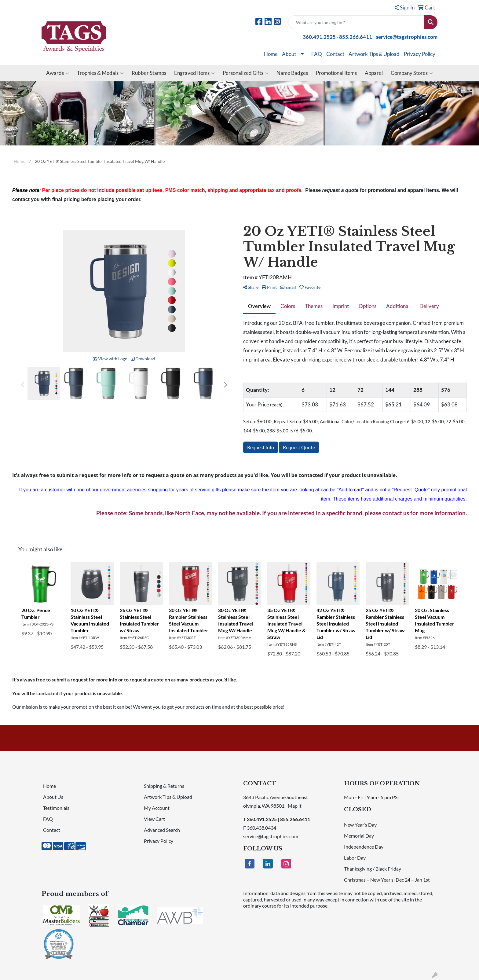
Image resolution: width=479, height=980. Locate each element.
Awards (58, 73)
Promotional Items (336, 73)
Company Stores (412, 73)
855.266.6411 (356, 37)
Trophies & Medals (100, 73)
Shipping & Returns (164, 786)
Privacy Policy (420, 54)
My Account (157, 808)
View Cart (154, 819)
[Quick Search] (356, 22)
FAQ (317, 54)
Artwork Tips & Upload (374, 54)
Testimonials (56, 808)
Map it (295, 806)
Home (271, 54)
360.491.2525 (319, 37)
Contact (335, 54)
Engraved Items (194, 73)
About (289, 54)
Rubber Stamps (149, 73)
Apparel (374, 73)
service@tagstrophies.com (407, 37)
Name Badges (292, 73)
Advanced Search (162, 830)
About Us (53, 797)
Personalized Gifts (246, 73)
